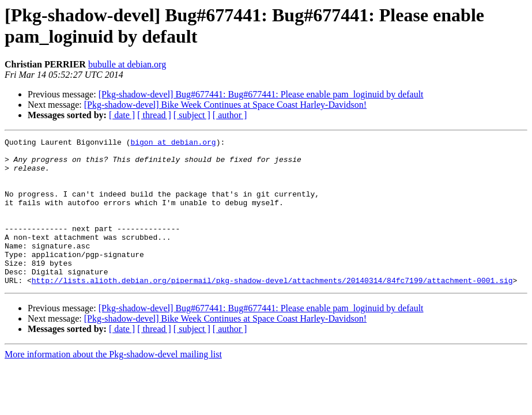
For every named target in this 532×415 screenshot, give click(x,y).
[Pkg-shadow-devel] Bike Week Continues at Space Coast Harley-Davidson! (225, 105)
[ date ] (122, 115)
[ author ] (230, 115)
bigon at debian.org (173, 144)
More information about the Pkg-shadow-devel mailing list (113, 384)
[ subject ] (192, 115)
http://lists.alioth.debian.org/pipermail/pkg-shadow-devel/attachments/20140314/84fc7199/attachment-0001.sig (272, 310)
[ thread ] (154, 115)
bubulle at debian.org (127, 64)
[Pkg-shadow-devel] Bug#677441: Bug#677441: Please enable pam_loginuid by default (261, 94)
